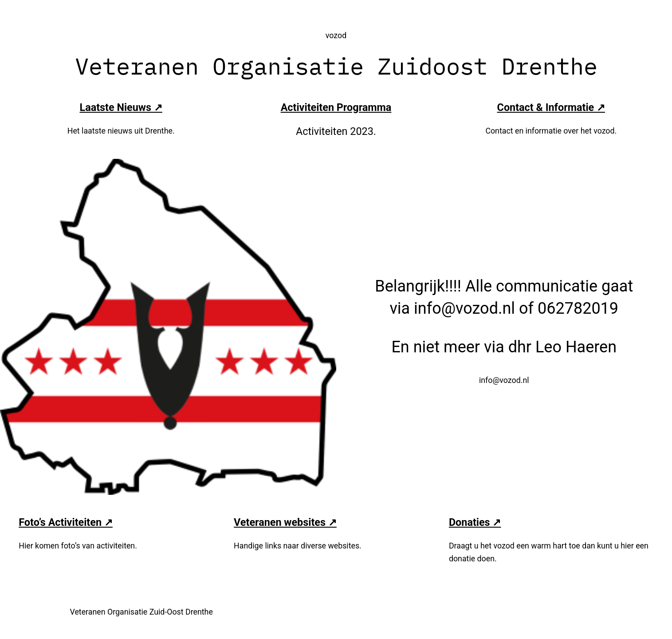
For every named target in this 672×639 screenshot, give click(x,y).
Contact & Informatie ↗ (551, 107)
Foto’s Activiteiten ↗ (66, 522)
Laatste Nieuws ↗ (121, 107)
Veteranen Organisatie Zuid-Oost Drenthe (141, 612)
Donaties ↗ (475, 522)
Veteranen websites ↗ (285, 522)
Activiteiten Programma (336, 107)
